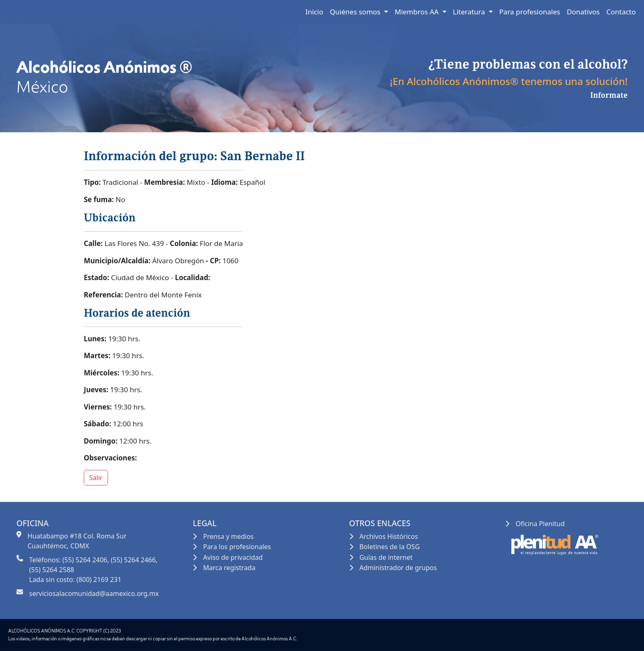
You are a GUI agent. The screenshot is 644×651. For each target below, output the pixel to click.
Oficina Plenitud (540, 524)
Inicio (315, 12)
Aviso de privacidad (233, 557)
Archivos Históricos (389, 536)
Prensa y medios (228, 536)
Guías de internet (386, 557)
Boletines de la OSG (390, 547)
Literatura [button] (470, 12)
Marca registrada (229, 568)
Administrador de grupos (398, 568)
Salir (96, 478)
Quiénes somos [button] (356, 12)
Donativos (583, 12)
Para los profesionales (237, 547)
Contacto (621, 12)
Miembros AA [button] (417, 12)
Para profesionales (530, 12)
